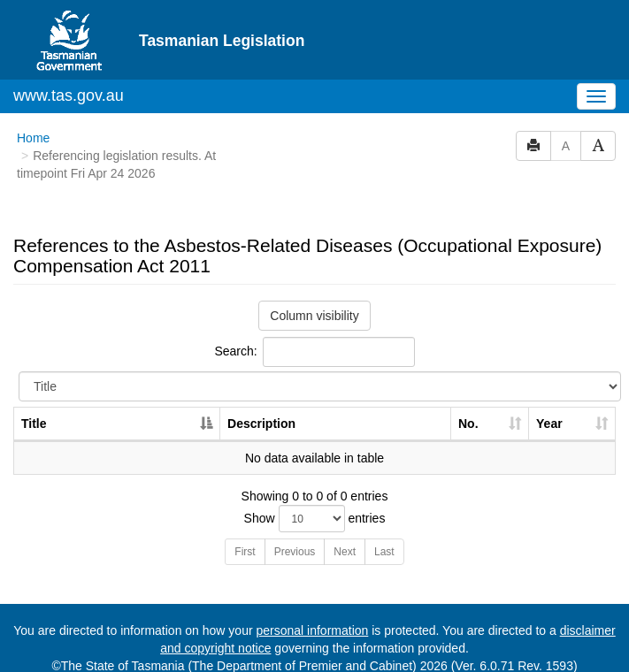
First (245, 552)
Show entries (315, 519)
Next (345, 552)
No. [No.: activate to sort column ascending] (468, 424)
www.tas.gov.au (69, 95)
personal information (312, 630)
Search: (314, 352)
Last (384, 552)
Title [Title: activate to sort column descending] (34, 424)
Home (33, 138)
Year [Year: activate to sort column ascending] (549, 424)
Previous (295, 552)
